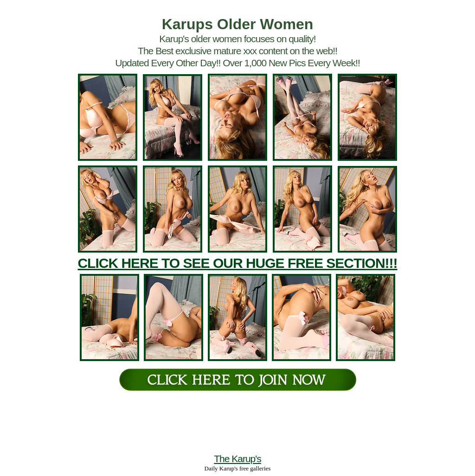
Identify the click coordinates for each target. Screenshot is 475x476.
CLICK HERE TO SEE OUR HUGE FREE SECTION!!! (237, 263)
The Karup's (237, 459)
